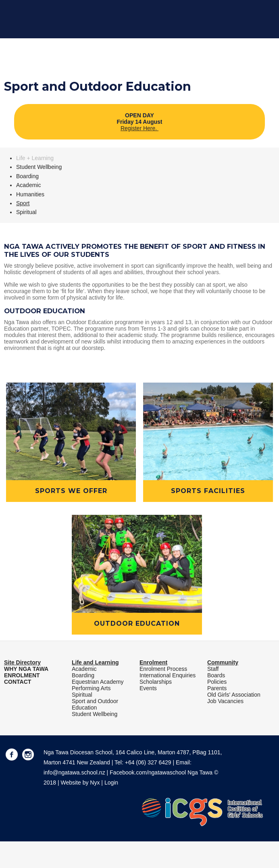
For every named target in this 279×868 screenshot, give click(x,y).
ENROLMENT (22, 675)
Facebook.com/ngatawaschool (148, 772)
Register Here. (139, 128)
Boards (216, 675)
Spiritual (26, 212)
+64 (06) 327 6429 (148, 762)
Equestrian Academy (98, 682)
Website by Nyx (80, 783)
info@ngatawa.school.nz (74, 772)
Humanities (30, 194)
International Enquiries (168, 675)
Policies (217, 682)
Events (148, 688)
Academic (28, 185)
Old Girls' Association (234, 695)
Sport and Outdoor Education (95, 704)
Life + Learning (35, 158)
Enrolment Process (163, 669)
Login (111, 783)
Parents (217, 688)
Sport (23, 203)
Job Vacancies (225, 701)
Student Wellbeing (39, 167)
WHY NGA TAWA (26, 669)
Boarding (27, 176)
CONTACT (18, 682)
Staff (213, 669)
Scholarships (156, 682)
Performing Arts (91, 688)
